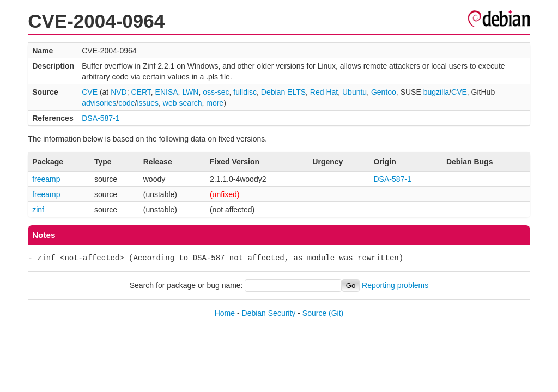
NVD (119, 92)
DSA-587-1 (101, 118)
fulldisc (245, 92)
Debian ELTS (283, 92)
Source (314, 313)
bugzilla (436, 92)
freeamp (46, 179)
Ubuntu (354, 92)
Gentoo (384, 92)
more (215, 103)
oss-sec (216, 92)
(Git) (336, 313)
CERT (141, 92)
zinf (38, 210)
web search (183, 103)
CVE (90, 92)
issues (148, 103)
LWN (190, 92)
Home (225, 313)
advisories (99, 103)
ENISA (167, 92)
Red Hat (324, 92)
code (126, 103)
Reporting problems (395, 285)
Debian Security (269, 313)
